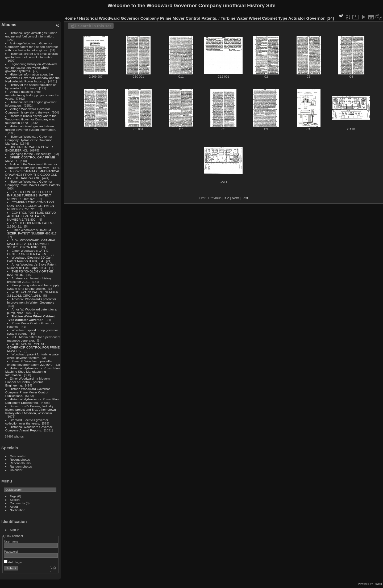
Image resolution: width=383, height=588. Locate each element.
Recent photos (20, 459)
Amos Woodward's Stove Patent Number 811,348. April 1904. (32, 266)
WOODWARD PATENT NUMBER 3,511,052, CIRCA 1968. (33, 294)
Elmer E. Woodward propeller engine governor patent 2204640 (30, 363)
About (14, 507)
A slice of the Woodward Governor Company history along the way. (31, 166)
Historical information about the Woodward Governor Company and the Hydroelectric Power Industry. (33, 78)
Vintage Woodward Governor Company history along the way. (28, 111)
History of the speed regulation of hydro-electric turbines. (30, 86)
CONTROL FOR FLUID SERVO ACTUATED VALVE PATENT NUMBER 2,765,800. (32, 216)
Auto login (13, 562)
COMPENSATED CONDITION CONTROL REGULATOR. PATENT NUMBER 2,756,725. (32, 206)
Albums (9, 25)
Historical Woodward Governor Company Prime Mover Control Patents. (33, 183)
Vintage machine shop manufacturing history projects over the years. (32, 95)
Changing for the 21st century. (31, 154)
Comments (17, 503)
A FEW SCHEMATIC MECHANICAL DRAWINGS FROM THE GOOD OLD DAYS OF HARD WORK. (33, 175)
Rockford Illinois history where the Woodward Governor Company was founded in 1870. (31, 119)
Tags (13, 496)
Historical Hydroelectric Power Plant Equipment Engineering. (32, 401)
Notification (18, 510)
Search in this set (94, 26)
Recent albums (20, 463)
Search (15, 500)
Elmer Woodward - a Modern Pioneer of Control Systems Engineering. (28, 382)
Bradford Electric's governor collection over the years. (27, 422)
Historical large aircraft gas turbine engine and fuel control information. (31, 35)
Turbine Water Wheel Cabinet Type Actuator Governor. (31, 318)
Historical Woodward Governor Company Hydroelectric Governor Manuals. (29, 140)
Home (70, 18)
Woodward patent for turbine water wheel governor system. (33, 356)
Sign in (15, 530)
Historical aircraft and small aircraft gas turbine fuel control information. (32, 55)
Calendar (16, 470)
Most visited (18, 456)
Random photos (21, 466)
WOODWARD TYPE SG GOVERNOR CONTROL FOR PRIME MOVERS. (34, 347)
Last (245, 198)
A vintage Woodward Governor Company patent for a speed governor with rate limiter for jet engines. (32, 47)
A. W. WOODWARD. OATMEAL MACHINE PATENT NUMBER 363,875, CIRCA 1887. (32, 244)
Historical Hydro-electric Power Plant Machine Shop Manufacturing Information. (33, 371)
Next (235, 198)
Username (11, 541)
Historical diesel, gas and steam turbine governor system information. (31, 128)
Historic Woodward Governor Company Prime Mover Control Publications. (28, 392)
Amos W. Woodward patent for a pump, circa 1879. (32, 311)
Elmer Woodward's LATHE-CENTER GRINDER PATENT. (28, 252)
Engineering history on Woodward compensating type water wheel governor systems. (31, 67)
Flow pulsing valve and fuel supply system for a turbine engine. (33, 287)
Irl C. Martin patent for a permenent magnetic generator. (34, 339)
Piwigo (378, 584)
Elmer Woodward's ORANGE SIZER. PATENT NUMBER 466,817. (32, 232)
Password (11, 551)
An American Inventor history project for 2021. (29, 280)
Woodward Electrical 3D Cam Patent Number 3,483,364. (30, 259)
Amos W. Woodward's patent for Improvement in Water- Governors (32, 301)
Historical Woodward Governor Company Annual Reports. (29, 429)
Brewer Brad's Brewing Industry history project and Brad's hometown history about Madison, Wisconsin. (31, 409)
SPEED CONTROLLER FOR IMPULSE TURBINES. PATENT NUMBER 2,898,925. (30, 195)
